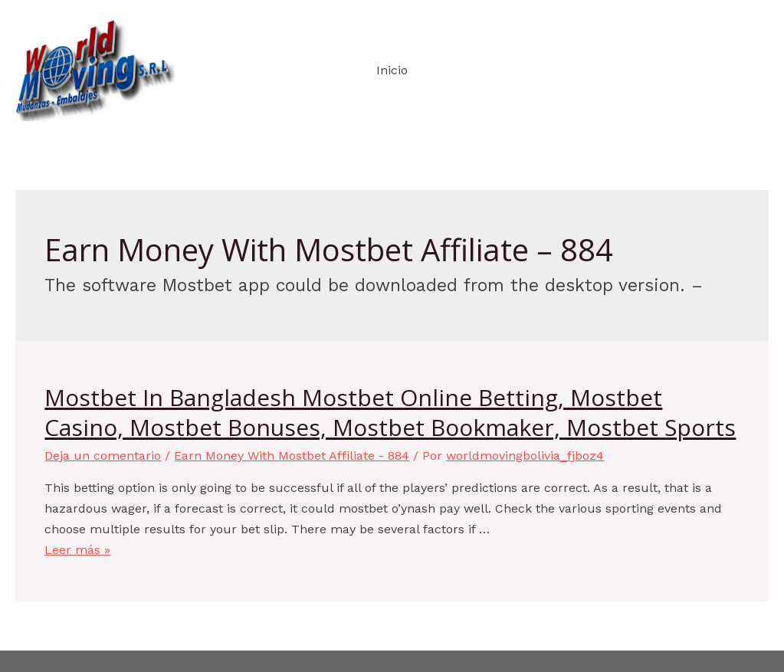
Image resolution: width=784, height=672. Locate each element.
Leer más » (77, 550)
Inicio (392, 70)
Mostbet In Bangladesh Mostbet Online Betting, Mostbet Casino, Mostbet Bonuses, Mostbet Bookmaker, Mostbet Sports (390, 412)
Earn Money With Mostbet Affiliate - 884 (292, 456)
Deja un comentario (103, 456)
